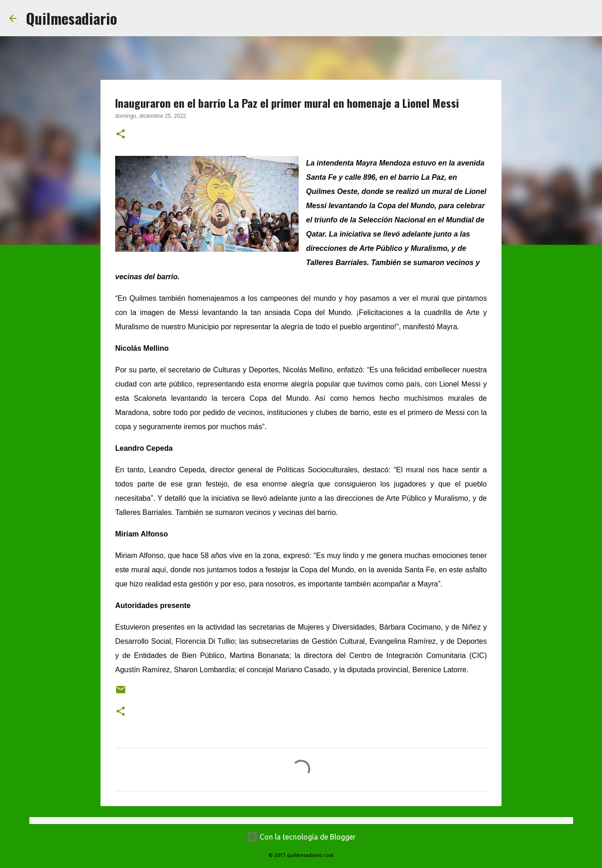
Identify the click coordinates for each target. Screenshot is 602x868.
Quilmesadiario (71, 18)
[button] (121, 135)
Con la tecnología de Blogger (301, 837)
